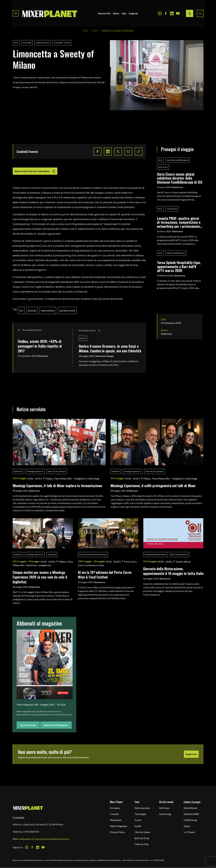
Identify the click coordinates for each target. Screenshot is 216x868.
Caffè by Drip (142, 844)
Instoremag (165, 814)
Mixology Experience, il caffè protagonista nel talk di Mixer (153, 485)
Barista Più (104, 13)
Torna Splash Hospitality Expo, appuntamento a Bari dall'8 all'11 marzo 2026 (179, 266)
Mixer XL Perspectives (57, 471)
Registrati (191, 754)
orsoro (83, 338)
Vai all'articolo (28, 725)
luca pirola (52, 554)
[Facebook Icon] (166, 13)
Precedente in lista (30, 330)
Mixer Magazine (118, 826)
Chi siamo (115, 808)
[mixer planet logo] (28, 808)
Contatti (114, 814)
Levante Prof (172, 209)
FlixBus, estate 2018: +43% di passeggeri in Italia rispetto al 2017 (40, 346)
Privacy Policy (117, 832)
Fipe (124, 13)
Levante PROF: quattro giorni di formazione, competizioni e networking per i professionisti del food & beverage (180, 222)
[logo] (50, 13)
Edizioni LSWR (191, 814)
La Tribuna (189, 832)
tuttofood (18, 471)
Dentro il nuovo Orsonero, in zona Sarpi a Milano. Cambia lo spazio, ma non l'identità (110, 348)
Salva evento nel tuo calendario (35, 171)
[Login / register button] (190, 13)
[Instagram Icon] (160, 13)
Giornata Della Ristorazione (155, 554)
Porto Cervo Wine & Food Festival (93, 554)
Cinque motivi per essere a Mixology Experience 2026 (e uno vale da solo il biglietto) (40, 577)
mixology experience (35, 471)
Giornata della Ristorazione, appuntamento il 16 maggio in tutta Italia (173, 571)
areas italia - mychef (62, 43)
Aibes (116, 13)
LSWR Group (190, 820)
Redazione (43, 356)
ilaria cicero (163, 167)
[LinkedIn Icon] (172, 13)
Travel (138, 820)
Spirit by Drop (142, 838)
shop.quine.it (41, 839)
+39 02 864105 (31, 832)
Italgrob (133, 13)
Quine (187, 826)
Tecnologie (140, 814)
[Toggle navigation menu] (16, 13)
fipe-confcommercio (179, 554)
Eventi (95, 30)
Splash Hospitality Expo (176, 253)
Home (85, 30)
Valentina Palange (104, 356)
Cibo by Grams (142, 832)
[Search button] (200, 13)
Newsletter (116, 820)
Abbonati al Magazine (56, 725)
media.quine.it (26, 839)
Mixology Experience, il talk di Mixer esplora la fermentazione (57, 485)
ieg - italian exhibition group (178, 160)
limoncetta (27, 43)
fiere (16, 43)
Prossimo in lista (90, 330)
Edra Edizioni (190, 808)
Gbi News (164, 808)
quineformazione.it (59, 839)
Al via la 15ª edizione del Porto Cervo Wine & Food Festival (105, 575)
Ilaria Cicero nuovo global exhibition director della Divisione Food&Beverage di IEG (180, 178)
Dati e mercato (142, 808)
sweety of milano (43, 43)
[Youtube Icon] (178, 13)
